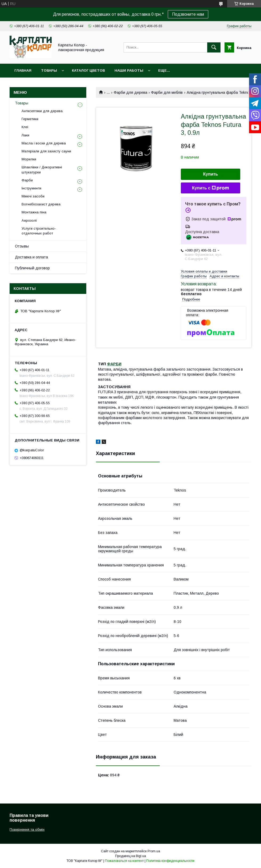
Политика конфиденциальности (170, 861)
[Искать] (214, 47)
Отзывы (22, 246)
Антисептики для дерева (42, 111)
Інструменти (31, 188)
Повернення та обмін (27, 830)
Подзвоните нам (188, 14)
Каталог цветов (88, 70)
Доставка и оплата (31, 257)
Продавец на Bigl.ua (130, 856)
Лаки (25, 135)
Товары (49, 70)
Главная (23, 70)
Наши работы (129, 70)
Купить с (211, 188)
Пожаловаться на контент (124, 861)
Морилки (29, 159)
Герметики (30, 119)
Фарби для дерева (130, 92)
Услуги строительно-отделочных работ (39, 231)
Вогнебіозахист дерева (41, 204)
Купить (211, 174)
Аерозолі (29, 220)
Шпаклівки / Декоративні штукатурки (42, 170)
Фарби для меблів (167, 92)
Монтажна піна (34, 212)
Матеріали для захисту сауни (46, 151)
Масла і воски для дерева (44, 143)
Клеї (25, 127)
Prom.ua (154, 851)
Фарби (27, 180)
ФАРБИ (114, 364)
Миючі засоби (33, 196)
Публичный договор (32, 268)
